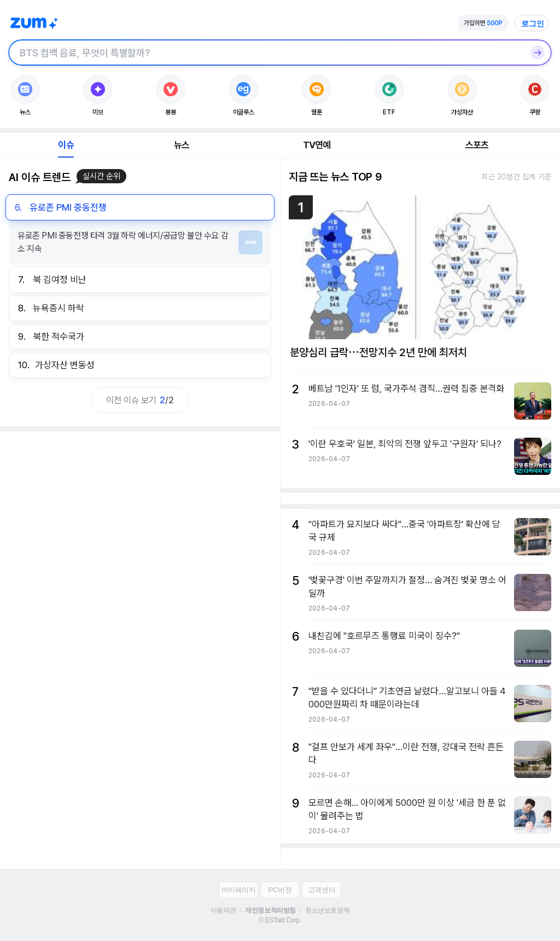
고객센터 (322, 890)
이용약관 (223, 910)
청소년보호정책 (327, 910)
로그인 (533, 24)
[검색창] (266, 53)
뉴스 (182, 145)
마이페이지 (239, 890)
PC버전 (280, 890)
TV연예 (317, 145)
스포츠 (477, 145)
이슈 (66, 145)
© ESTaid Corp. (280, 920)
